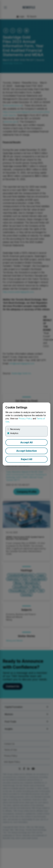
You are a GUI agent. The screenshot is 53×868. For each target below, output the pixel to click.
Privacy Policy (25, 419)
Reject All (27, 459)
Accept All (27, 442)
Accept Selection (27, 451)
